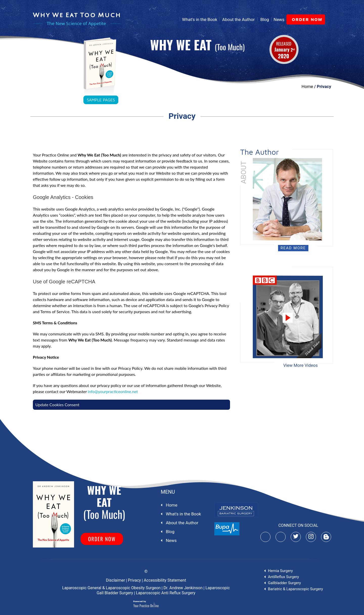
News (279, 19)
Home (174, 19)
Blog (265, 19)
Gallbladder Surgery (284, 583)
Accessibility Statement (165, 580)
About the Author (238, 19)
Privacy (134, 580)
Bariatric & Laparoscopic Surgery (295, 589)
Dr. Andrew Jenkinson (183, 588)
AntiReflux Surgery (283, 577)
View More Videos (301, 365)
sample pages (101, 100)
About (244, 172)
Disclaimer (115, 580)
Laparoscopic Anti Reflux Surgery (166, 593)
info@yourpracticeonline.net (113, 391)
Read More (293, 248)
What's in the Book (200, 19)
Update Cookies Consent (57, 405)
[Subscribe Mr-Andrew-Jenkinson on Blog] (326, 537)
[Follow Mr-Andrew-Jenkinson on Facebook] (281, 537)
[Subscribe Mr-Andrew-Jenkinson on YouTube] (265, 537)
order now (308, 19)
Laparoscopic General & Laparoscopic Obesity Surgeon (111, 588)
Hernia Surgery (280, 571)
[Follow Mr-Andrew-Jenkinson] (296, 537)
